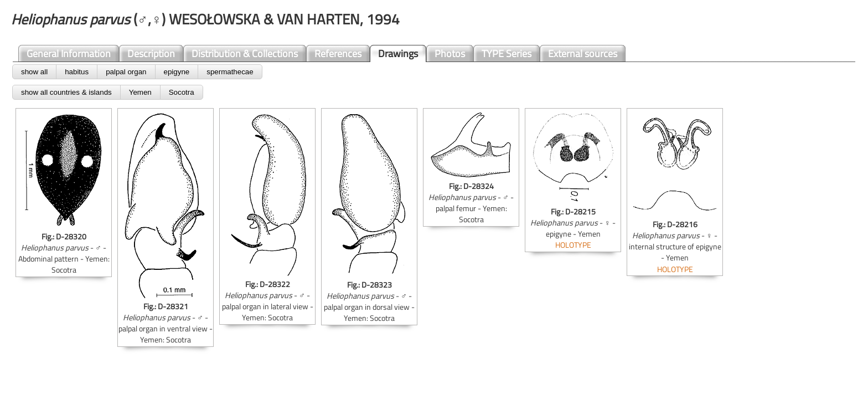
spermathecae (230, 72)
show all (34, 72)
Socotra (182, 92)
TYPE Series (507, 53)
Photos (450, 53)
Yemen (140, 92)
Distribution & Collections (245, 53)
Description (151, 53)
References (338, 53)
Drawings (398, 53)
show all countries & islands (66, 92)
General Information (69, 53)
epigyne (177, 72)
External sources (583, 53)
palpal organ (126, 72)
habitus (77, 72)
